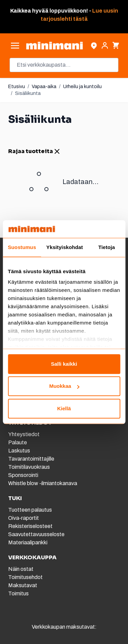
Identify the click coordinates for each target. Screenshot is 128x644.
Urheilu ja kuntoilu (82, 87)
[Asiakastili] (105, 46)
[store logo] (54, 46)
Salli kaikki (64, 364)
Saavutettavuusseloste (36, 534)
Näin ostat (21, 569)
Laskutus (19, 451)
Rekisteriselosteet (30, 526)
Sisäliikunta (28, 93)
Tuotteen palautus (31, 510)
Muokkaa (64, 386)
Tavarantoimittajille (31, 459)
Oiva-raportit (24, 518)
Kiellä (64, 408)
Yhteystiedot (24, 434)
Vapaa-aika (44, 87)
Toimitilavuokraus (29, 467)
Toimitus (18, 593)
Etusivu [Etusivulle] (17, 87)
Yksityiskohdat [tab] (65, 247)
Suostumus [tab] (22, 247)
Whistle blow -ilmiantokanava (43, 483)
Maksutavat (23, 585)
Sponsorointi (23, 475)
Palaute (18, 442)
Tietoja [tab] (107, 247)
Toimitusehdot (25, 577)
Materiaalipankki (28, 542)
